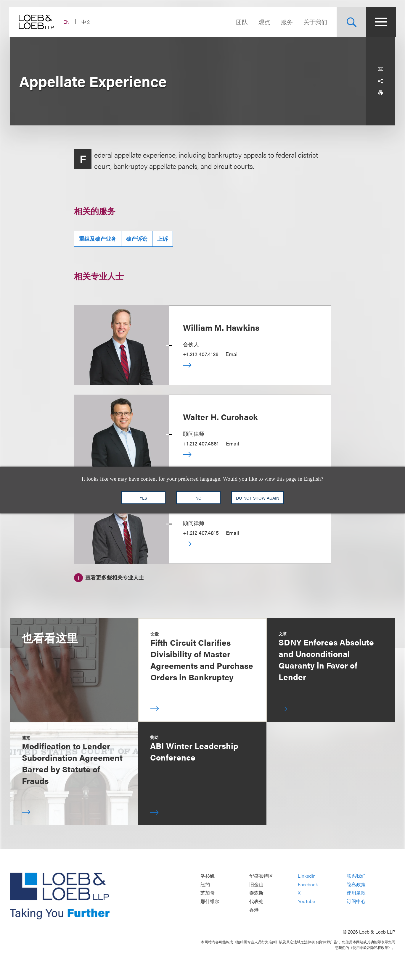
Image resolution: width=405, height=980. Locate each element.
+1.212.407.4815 (201, 533)
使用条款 (356, 893)
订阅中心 (356, 901)
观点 (264, 22)
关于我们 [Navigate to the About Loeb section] (315, 22)
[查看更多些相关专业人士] (109, 577)
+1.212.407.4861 (201, 443)
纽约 (205, 884)
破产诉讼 (137, 239)
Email (232, 354)
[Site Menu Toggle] (380, 22)
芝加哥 (208, 893)
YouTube (306, 901)
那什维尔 (210, 901)
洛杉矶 (208, 876)
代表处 (256, 901)
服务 (286, 22)
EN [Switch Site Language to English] (67, 22)
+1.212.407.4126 (201, 354)
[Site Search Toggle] (351, 22)
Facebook (308, 884)
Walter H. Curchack (220, 416)
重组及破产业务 (98, 239)
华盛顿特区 (261, 876)
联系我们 (356, 876)
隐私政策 (356, 884)
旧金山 (256, 884)
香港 (254, 910)
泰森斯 (256, 893)
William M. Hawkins (221, 327)
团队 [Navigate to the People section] (241, 22)
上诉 (163, 239)
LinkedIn (307, 876)
